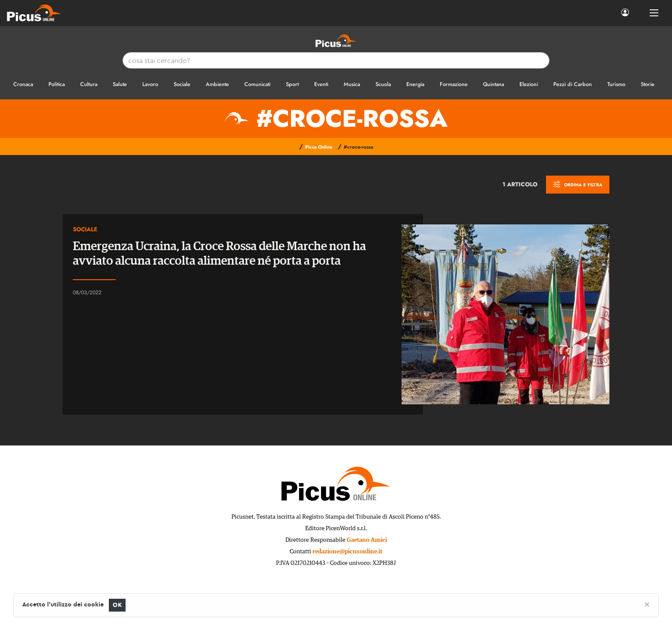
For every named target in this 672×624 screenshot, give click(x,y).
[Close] (647, 604)
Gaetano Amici (367, 540)
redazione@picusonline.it (347, 552)
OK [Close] (117, 605)
